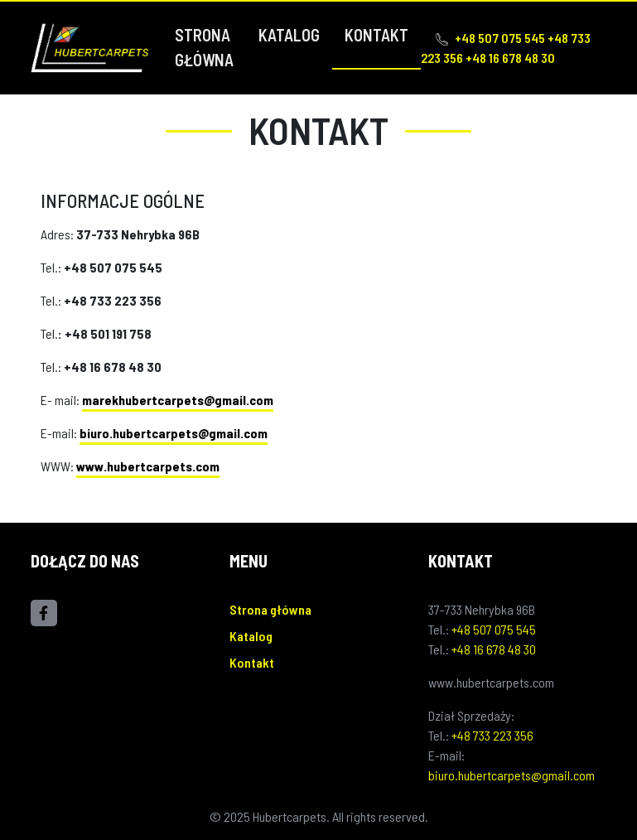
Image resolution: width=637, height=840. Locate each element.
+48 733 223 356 (492, 735)
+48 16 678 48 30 (494, 649)
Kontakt (376, 35)
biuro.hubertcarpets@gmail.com (174, 433)
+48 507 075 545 (494, 629)
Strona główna (204, 47)
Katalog (289, 35)
